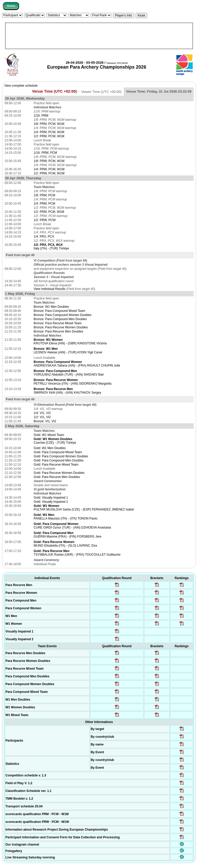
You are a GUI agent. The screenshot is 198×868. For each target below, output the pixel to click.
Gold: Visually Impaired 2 (51, 502)
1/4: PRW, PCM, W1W (49, 169)
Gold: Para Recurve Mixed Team (56, 465)
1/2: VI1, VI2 (42, 417)
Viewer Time (101, 91)
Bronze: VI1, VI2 (45, 421)
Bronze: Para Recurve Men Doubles (59, 331)
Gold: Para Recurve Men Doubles (57, 477)
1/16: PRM (41, 116)
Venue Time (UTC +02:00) (54, 91)
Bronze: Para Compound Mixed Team (60, 311)
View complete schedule (21, 86)
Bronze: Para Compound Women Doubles (63, 315)
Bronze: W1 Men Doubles (51, 307)
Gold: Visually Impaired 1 (51, 498)
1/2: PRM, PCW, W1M (49, 136)
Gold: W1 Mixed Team (49, 435)
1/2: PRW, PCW (45, 220)
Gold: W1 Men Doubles (50, 448)
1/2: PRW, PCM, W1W (49, 173)
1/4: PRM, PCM (44, 204)
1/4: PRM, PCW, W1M (49, 132)
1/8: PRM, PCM (44, 195)
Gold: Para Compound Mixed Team (58, 452)
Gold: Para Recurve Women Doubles (59, 473)
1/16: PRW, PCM (45, 153)
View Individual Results (50, 289)
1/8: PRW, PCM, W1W (49, 161)
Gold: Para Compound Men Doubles (59, 460)
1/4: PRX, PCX (44, 237)
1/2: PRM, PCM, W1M (49, 212)
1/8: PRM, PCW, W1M (49, 124)
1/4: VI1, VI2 (42, 413)
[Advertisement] (99, 36)
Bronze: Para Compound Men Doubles (60, 319)
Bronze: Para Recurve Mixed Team (58, 323)
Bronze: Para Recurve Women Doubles (61, 327)
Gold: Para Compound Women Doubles (61, 456)
